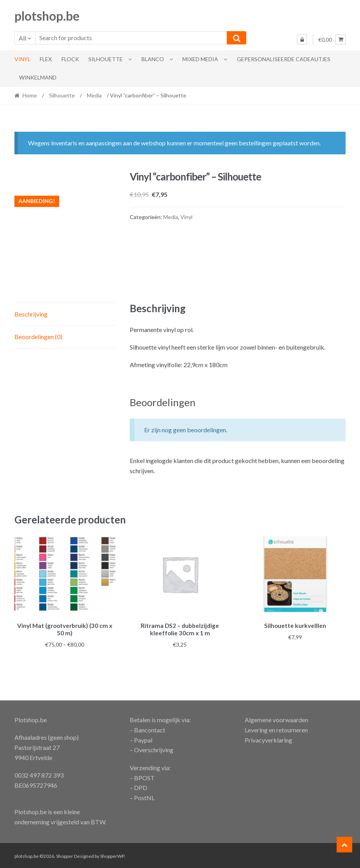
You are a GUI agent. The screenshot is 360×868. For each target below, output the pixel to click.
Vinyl (22, 59)
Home (30, 95)
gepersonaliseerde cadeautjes (284, 59)
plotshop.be (47, 16)
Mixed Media (200, 59)
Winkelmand (38, 77)
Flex (46, 59)
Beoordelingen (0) (38, 337)
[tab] (65, 314)
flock (70, 59)
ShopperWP (112, 855)
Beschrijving (31, 314)
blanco (153, 59)
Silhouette (106, 59)
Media (94, 95)
